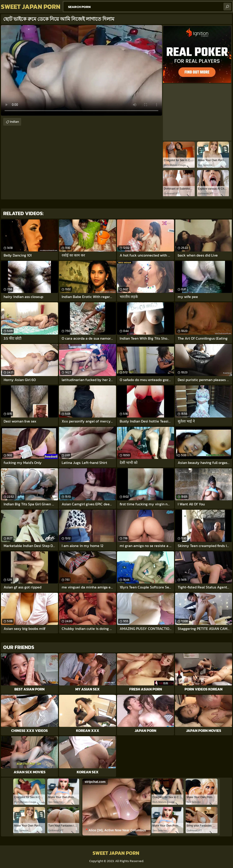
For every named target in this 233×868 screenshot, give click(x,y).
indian (14, 122)
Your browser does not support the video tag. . (81, 70)
